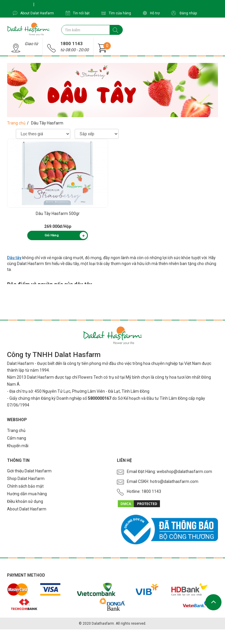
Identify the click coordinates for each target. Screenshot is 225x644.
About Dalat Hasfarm (33, 13)
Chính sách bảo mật (25, 486)
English (43, 4)
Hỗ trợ (151, 13)
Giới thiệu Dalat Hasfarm (29, 471)
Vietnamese (20, 4)
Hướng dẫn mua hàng (27, 494)
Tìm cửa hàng (116, 13)
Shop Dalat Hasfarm (26, 479)
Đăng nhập (184, 13)
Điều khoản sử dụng (25, 501)
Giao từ (31, 44)
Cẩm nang (17, 438)
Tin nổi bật (78, 13)
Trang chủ (16, 123)
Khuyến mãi (18, 446)
